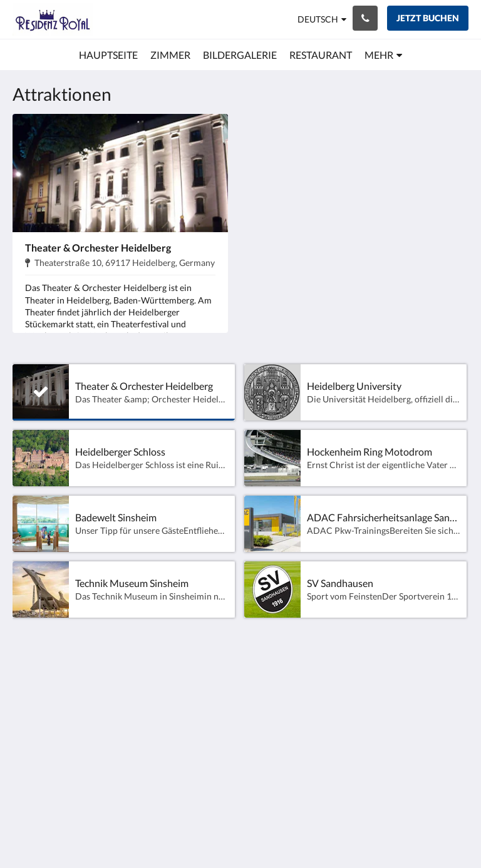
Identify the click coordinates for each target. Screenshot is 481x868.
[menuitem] (108, 55)
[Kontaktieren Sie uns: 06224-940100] (365, 18)
